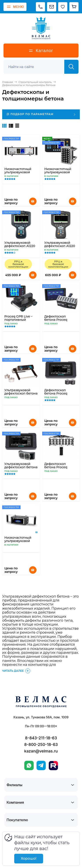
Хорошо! (29, 858)
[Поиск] (36, 67)
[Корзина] (74, 7)
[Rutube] (53, 766)
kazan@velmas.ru (41, 751)
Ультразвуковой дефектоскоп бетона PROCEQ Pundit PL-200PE (21, 469)
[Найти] (71, 67)
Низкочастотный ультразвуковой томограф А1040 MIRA (18, 174)
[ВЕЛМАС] (41, 28)
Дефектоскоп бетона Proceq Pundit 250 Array (57, 467)
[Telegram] (41, 765)
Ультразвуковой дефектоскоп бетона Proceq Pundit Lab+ (21, 393)
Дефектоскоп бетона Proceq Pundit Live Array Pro (61, 320)
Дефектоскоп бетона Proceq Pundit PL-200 (56, 393)
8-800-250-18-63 (41, 744)
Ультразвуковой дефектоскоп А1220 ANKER (20, 246)
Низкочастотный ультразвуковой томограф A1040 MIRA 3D (18, 543)
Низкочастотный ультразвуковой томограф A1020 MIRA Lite (58, 174)
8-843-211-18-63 (41, 738)
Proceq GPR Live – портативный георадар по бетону (20, 320)
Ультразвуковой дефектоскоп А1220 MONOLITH (60, 246)
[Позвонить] (40, 7)
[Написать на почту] (52, 7)
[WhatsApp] (29, 765)
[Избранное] (63, 7)
